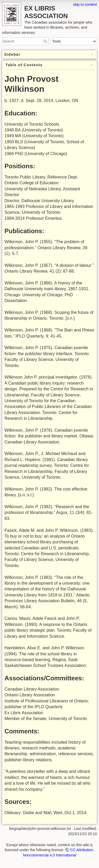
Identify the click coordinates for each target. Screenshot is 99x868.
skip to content (85, 4)
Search (46, 41)
